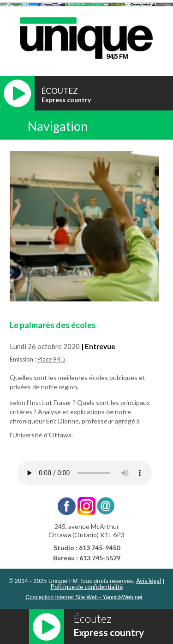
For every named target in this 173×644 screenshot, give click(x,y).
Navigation (58, 126)
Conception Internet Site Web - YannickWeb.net (84, 597)
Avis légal (149, 581)
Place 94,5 (51, 359)
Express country (66, 100)
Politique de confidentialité (87, 587)
